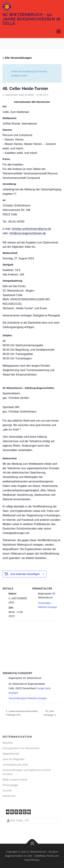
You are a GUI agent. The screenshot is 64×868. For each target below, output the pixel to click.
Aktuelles (8, 743)
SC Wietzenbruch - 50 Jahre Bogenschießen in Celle (32, 19)
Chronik (7, 790)
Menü (58, 32)
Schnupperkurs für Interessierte (21, 748)
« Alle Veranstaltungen (17, 58)
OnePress (40, 856)
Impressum (9, 796)
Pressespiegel (10, 785)
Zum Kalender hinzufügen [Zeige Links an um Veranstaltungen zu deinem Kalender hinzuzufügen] (25, 574)
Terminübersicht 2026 (15, 765)
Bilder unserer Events (15, 780)
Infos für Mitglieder (14, 759)
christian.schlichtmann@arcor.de (31, 229)
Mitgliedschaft (11, 754)
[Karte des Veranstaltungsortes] (32, 646)
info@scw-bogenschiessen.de (28, 233)
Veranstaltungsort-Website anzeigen (28, 698)
